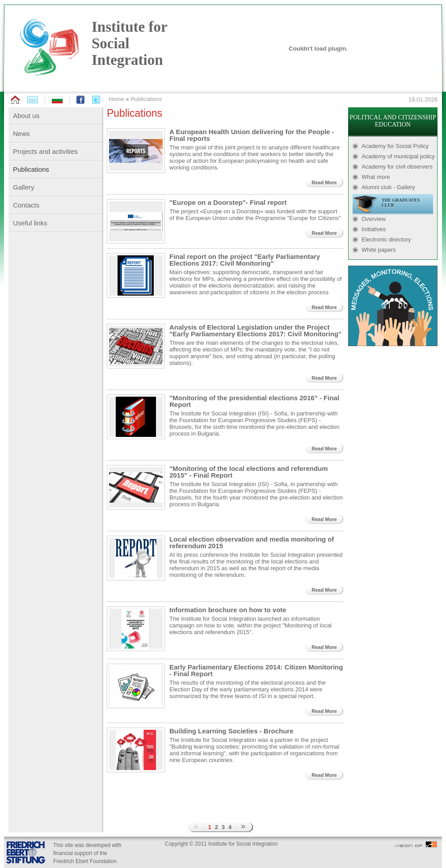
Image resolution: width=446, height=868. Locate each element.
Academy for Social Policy (395, 146)
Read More (324, 182)
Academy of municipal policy (398, 156)
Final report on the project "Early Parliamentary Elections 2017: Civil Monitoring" (245, 260)
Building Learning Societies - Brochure (231, 731)
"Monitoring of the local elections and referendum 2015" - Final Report (249, 472)
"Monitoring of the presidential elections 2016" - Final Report (254, 401)
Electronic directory (386, 239)
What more (376, 177)
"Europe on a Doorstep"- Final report (228, 202)
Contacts (26, 205)
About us (26, 116)
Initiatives (374, 229)
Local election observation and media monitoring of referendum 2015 (252, 542)
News (21, 133)
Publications (146, 99)
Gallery (24, 187)
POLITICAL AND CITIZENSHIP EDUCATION (393, 121)
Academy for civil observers (397, 167)
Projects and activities (45, 151)
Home (116, 99)
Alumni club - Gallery (388, 187)
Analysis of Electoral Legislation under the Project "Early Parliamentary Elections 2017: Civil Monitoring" (255, 330)
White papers (379, 250)
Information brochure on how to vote (228, 610)
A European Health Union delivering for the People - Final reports (252, 135)
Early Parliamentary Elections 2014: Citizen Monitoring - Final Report (256, 670)
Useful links (30, 223)
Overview (374, 219)
